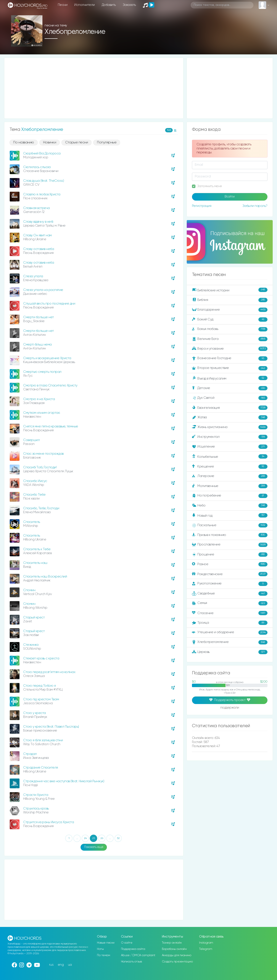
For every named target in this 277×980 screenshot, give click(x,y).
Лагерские (230, 476)
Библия (230, 300)
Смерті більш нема (37, 345)
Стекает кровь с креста (41, 658)
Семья (230, 603)
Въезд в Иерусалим (230, 378)
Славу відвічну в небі (38, 222)
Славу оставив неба (39, 249)
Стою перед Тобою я (39, 686)
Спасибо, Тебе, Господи (41, 508)
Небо (230, 506)
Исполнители (85, 5)
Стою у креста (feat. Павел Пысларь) (51, 727)
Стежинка (31, 645)
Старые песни (76, 143)
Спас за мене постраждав (43, 454)
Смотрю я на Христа (39, 399)
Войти (230, 197)
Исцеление (230, 447)
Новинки (50, 143)
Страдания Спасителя (41, 768)
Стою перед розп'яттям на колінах (49, 672)
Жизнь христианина (230, 427)
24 (85, 838)
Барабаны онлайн (174, 949)
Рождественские (230, 574)
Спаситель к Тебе (37, 549)
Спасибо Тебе (34, 495)
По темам (103, 955)
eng (61, 965)
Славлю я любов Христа (42, 194)
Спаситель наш (35, 563)
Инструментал (230, 437)
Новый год (230, 515)
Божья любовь (230, 329)
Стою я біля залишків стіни (43, 740)
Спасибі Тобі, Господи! (40, 467)
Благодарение (230, 310)
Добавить (109, 5)
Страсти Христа (36, 795)
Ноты (100, 949)
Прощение (230, 555)
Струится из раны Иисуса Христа (48, 822)
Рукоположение (230, 584)
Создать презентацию (177, 962)
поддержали (230, 708)
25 (93, 838)
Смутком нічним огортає (42, 413)
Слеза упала (33, 276)
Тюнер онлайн (172, 943)
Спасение (230, 613)
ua (70, 965)
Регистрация (202, 206)
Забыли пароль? (255, 206)
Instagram (206, 943)
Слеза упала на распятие (43, 290)
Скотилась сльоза (37, 167)
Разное (230, 564)
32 (118, 838)
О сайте (127, 943)
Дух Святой (230, 398)
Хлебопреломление (230, 642)
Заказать (129, 5)
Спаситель (32, 522)
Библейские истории (230, 290)
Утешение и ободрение (230, 633)
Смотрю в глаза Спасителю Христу (50, 385)
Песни (63, 5)
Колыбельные (230, 456)
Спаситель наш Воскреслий (45, 577)
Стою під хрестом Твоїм (41, 699)
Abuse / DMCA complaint (138, 955)
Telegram (206, 949)
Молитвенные (230, 486)
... (77, 838)
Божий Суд (230, 320)
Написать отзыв (131, 962)
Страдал (30, 754)
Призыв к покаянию (230, 535)
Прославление (230, 545)
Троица (230, 623)
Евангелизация (230, 408)
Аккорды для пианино (177, 955)
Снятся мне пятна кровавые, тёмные (51, 426)
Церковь (230, 652)
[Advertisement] (94, 88)
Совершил (31, 440)
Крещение (230, 467)
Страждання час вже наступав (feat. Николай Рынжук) (64, 781)
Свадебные (230, 594)
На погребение (230, 496)
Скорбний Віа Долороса (42, 153)
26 (102, 838)
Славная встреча (36, 208)
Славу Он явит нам (37, 235)
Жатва (230, 417)
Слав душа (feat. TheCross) (43, 181)
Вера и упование (230, 349)
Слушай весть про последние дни (49, 304)
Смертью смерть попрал (42, 372)
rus (51, 965)
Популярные (107, 143)
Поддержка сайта (133, 949)
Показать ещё (94, 847)
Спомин (29, 590)
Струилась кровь (36, 809)
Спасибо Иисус (35, 481)
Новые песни (106, 943)
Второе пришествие (230, 368)
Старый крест (34, 617)
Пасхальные (230, 525)
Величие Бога (230, 339)
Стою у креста (35, 713)
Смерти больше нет (39, 317)
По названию (24, 143)
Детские (230, 388)
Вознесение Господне (230, 359)
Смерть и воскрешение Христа (47, 358)
